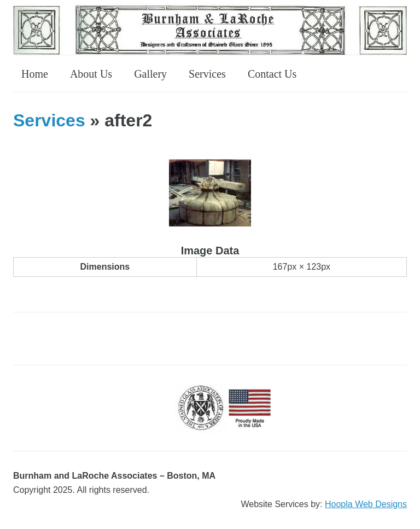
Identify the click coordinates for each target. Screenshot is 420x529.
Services (207, 74)
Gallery (150, 74)
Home (35, 74)
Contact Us (272, 74)
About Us (91, 74)
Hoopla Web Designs (366, 504)
